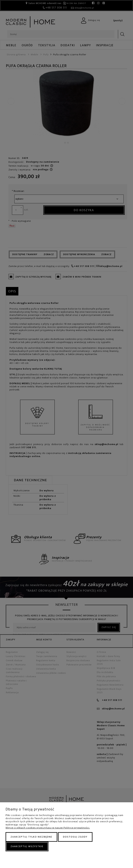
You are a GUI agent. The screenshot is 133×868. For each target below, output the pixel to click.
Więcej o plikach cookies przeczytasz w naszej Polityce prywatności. (48, 828)
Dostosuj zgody (75, 837)
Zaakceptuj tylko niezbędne (31, 837)
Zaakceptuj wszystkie (27, 846)
